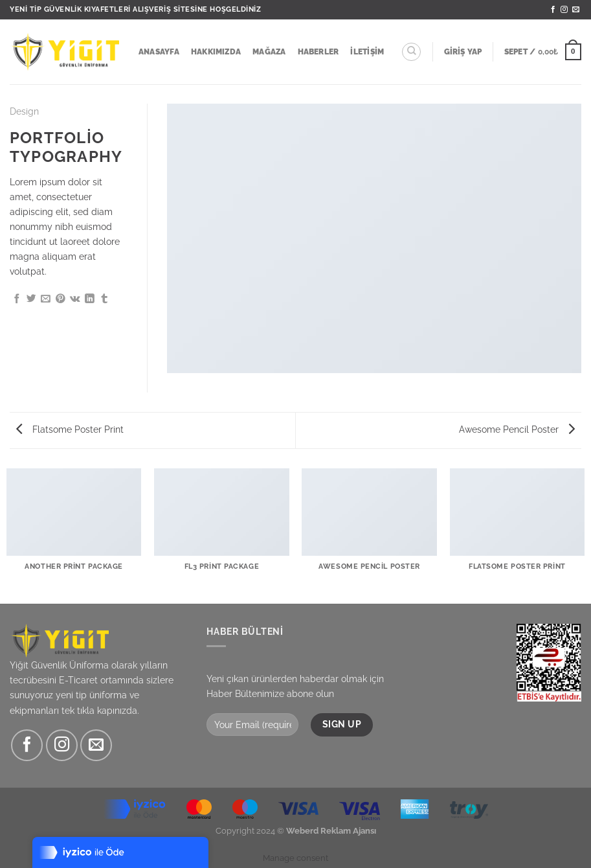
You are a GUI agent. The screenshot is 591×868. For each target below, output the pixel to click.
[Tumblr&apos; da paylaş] (105, 299)
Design (24, 111)
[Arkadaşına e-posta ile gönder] (46, 299)
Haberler (318, 52)
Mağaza (269, 52)
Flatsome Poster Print (70, 429)
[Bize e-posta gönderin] (576, 10)
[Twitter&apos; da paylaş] (31, 299)
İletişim (367, 52)
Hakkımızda (216, 52)
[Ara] (411, 52)
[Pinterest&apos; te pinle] (61, 299)
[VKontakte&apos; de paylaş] (75, 299)
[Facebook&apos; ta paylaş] (17, 299)
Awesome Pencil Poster (517, 429)
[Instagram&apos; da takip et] (564, 10)
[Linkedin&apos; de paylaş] (90, 299)
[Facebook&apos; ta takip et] (553, 10)
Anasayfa (159, 52)
